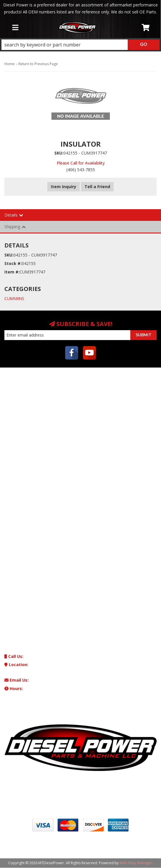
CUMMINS (14, 298)
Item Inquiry (64, 187)
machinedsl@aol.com (37, 680)
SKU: (59, 153)
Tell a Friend (97, 187)
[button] (81, 45)
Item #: (12, 272)
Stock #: (13, 263)
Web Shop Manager (136, 863)
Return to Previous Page (38, 64)
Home (9, 64)
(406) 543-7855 (29, 656)
